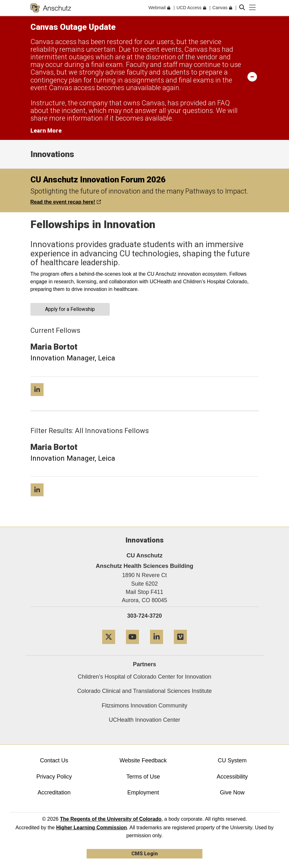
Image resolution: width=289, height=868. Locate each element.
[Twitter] (109, 646)
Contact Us (54, 760)
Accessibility (232, 777)
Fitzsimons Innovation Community (144, 706)
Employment (143, 792)
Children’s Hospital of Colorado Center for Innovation (144, 677)
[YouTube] (132, 646)
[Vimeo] (180, 646)
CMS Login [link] (144, 854)
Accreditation (54, 792)
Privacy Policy (54, 777)
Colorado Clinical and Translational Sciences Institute (144, 691)
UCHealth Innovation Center (144, 720)
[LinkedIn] (157, 646)
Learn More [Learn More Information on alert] (46, 131)
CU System (232, 760)
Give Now (232, 792)
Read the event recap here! (66, 202)
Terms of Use (143, 777)
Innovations (52, 154)
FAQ (223, 103)
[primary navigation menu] (253, 8)
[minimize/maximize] (252, 76)
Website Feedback (143, 760)
